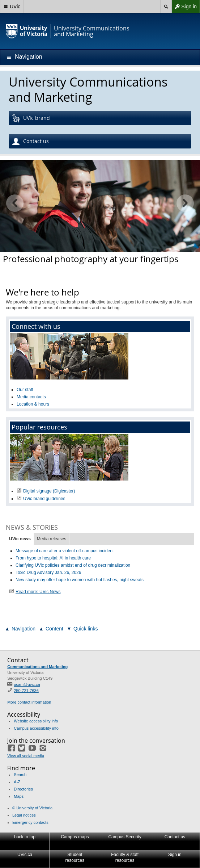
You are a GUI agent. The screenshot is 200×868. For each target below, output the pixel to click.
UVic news (20, 539)
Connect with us (36, 326)
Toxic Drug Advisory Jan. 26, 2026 (48, 573)
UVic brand (31, 118)
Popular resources (39, 427)
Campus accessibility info (36, 728)
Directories (23, 789)
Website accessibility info (36, 721)
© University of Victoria (32, 808)
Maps (19, 796)
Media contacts (31, 397)
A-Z (17, 782)
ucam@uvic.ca (27, 684)
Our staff (25, 390)
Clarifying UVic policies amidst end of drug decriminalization (73, 565)
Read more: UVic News (38, 592)
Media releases (52, 539)
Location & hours (33, 404)
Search (20, 775)
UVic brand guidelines (44, 499)
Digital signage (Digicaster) (49, 491)
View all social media (26, 756)
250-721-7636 (26, 691)
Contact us (30, 142)
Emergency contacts (30, 822)
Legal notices (24, 815)
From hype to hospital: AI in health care (54, 558)
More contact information (29, 702)
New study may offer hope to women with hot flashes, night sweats (81, 580)
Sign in (184, 7)
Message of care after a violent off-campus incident (65, 551)
